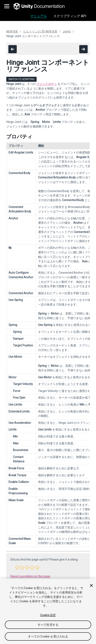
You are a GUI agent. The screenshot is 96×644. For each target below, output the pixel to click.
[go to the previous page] (13, 49)
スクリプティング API (70, 16)
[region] (48, 611)
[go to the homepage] (42, 6)
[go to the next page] (83, 49)
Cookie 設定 (48, 615)
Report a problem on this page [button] (30, 576)
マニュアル (38, 16)
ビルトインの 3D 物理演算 (40, 31)
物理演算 (12, 31)
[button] (17, 567)
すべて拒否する (48, 625)
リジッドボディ (47, 84)
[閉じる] (91, 585)
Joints (67, 31)
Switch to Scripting (21, 79)
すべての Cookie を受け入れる (48, 636)
